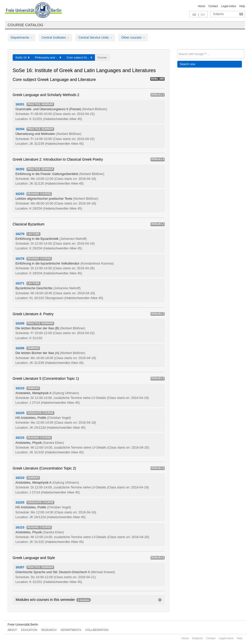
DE (194, 15)
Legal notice (229, 6)
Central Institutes (56, 37)
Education (29, 630)
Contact (213, 6)
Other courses (133, 37)
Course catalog (25, 25)
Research (49, 630)
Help (242, 6)
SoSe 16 (22, 57)
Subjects (218, 14)
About (12, 630)
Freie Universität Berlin (23, 625)
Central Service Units (95, 37)
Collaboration (97, 630)
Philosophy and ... (48, 57)
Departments (22, 37)
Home (201, 6)
